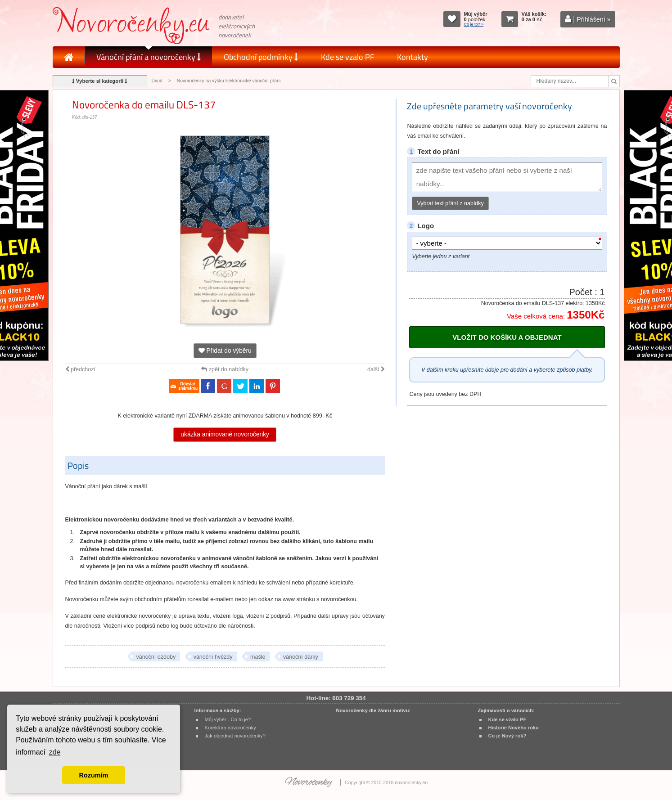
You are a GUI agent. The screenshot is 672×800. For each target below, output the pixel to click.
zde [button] (55, 752)
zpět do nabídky (225, 369)
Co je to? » (474, 24)
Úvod (157, 81)
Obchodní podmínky (261, 57)
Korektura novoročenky (230, 728)
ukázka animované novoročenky (225, 434)
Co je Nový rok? (507, 736)
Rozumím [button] (94, 775)
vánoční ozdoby (156, 657)
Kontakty (413, 57)
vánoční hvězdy (213, 657)
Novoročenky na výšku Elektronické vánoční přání (229, 81)
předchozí (80, 369)
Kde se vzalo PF (347, 57)
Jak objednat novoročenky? (235, 736)
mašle (258, 657)
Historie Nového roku (514, 728)
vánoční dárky (301, 657)
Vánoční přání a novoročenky (149, 57)
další (376, 369)
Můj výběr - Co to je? (228, 719)
